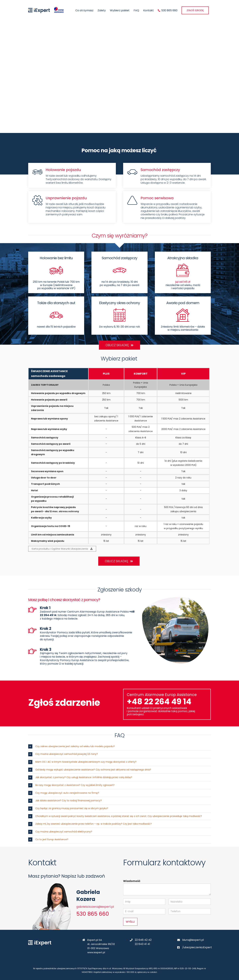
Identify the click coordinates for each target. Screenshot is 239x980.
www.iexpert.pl (96, 952)
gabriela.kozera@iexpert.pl (95, 907)
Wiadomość (132, 881)
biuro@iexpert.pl (193, 940)
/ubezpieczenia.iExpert (197, 947)
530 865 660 (93, 914)
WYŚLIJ (130, 922)
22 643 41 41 (142, 944)
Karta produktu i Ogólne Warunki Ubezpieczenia (62, 549)
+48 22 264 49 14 (159, 702)
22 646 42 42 (143, 940)
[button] (119, 747)
